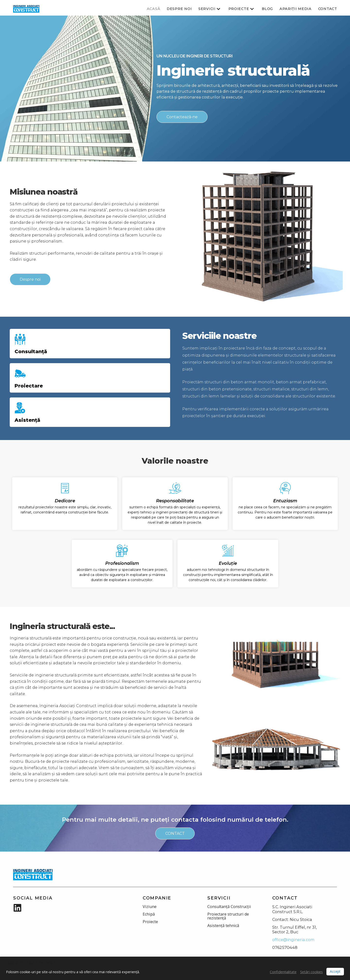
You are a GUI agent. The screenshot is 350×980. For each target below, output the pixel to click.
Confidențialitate (283, 972)
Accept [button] (335, 971)
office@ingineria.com (293, 940)
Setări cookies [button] (311, 972)
